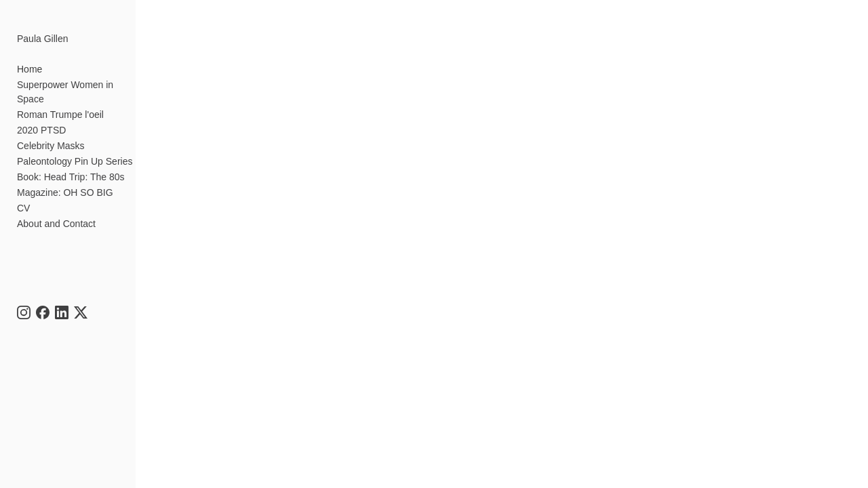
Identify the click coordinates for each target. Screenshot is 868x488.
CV (23, 194)
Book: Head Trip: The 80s (71, 163)
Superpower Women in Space (80, 85)
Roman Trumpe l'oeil (60, 100)
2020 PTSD (41, 116)
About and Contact (56, 209)
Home (29, 69)
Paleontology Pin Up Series (75, 147)
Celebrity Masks (51, 131)
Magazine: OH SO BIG (65, 178)
